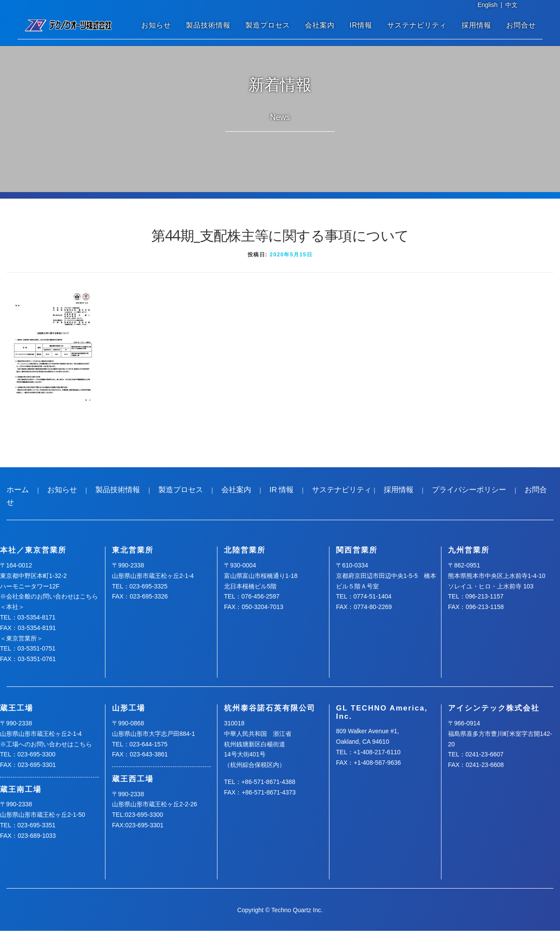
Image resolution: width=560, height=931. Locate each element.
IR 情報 (282, 490)
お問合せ (521, 25)
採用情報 (476, 25)
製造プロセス (268, 25)
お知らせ (156, 25)
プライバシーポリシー (469, 490)
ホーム (18, 490)
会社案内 (320, 25)
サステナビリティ (417, 25)
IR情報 (361, 25)
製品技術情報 (208, 25)
